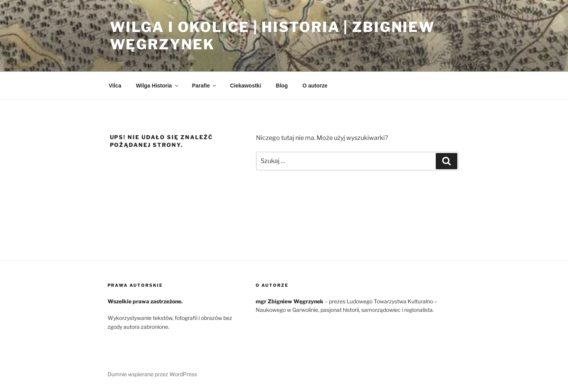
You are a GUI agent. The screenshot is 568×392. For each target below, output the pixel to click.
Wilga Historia (157, 86)
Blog (282, 86)
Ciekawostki (245, 86)
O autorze (315, 86)
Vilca (115, 86)
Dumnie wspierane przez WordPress (152, 374)
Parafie (205, 86)
